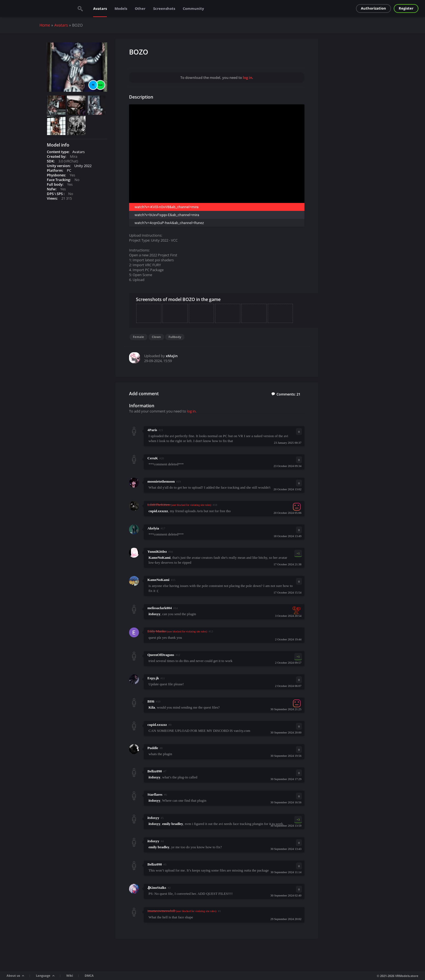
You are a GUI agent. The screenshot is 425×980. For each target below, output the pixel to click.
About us (13, 975)
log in (247, 78)
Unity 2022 (83, 166)
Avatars (100, 8)
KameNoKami (158, 580)
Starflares (155, 794)
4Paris (152, 430)
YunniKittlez (157, 551)
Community (193, 8)
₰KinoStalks (157, 888)
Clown (156, 337)
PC (69, 170)
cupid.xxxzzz (157, 725)
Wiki (70, 975)
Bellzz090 (155, 771)
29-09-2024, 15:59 (158, 361)
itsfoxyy (153, 818)
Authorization (373, 8)
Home (45, 25)
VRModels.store (407, 976)
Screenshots (164, 8)
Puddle (153, 748)
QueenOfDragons (161, 655)
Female (139, 337)
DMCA (89, 975)
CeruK (153, 458)
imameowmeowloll (161, 911)
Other (140, 8)
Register (406, 8)
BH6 (151, 701)
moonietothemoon (161, 481)
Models (121, 8)
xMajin (172, 356)
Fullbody (175, 337)
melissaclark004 (160, 608)
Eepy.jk (153, 678)
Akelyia (153, 528)
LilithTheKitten (159, 505)
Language (43, 975)
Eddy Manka (157, 631)
